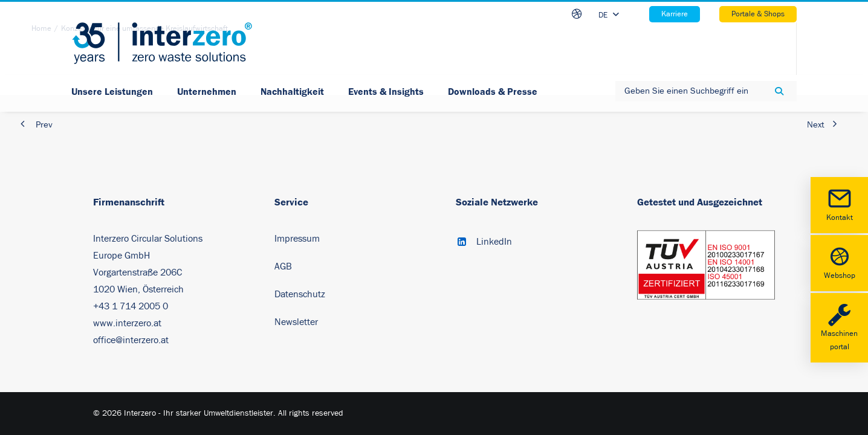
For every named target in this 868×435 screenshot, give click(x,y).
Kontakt (839, 204)
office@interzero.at (131, 340)
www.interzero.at (127, 323)
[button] (462, 243)
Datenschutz (300, 294)
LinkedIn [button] (494, 242)
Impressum (297, 239)
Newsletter (296, 322)
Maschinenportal (839, 327)
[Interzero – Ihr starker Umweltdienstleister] (162, 43)
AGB (283, 266)
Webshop (839, 262)
